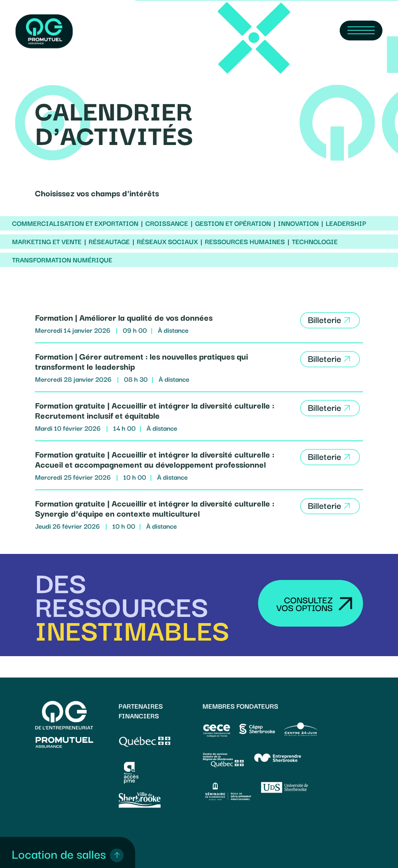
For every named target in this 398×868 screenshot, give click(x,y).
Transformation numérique (62, 260)
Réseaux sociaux (167, 241)
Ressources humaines (245, 241)
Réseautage (109, 241)
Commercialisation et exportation (75, 223)
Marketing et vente (47, 241)
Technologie (315, 241)
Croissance (167, 223)
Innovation (298, 223)
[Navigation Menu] (361, 31)
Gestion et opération (233, 223)
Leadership (346, 223)
